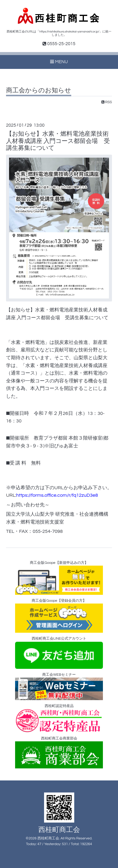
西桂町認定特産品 (59, 718)
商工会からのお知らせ (39, 90)
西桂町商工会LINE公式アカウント (59, 653)
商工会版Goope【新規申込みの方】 (59, 578)
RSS (107, 102)
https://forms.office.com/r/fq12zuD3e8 (57, 495)
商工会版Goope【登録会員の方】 (59, 616)
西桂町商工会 (59, 830)
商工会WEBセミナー (59, 686)
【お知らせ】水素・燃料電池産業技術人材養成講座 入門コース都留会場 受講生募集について (58, 141)
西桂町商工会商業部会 (59, 753)
